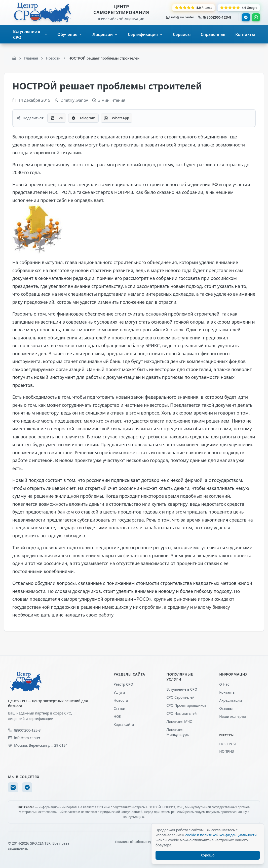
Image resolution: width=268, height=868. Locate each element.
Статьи (120, 708)
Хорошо (208, 855)
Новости (121, 700)
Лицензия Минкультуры (178, 732)
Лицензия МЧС (179, 721)
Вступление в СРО (182, 689)
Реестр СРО (123, 684)
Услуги (119, 692)
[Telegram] (27, 787)
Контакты (227, 692)
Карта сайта (124, 724)
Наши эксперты (233, 716)
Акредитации (231, 700)
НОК (118, 716)
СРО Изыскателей (181, 713)
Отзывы (226, 708)
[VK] (13, 787)
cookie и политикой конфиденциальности (221, 835)
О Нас (224, 684)
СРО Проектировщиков (186, 705)
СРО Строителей (180, 697)
